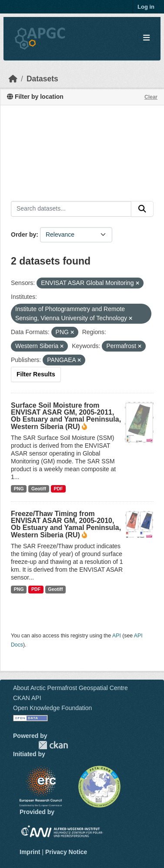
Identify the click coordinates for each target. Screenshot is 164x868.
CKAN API (27, 698)
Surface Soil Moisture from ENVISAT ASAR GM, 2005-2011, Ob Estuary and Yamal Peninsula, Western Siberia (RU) (66, 416)
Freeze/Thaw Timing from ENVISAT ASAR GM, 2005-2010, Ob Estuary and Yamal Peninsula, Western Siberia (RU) (66, 524)
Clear (151, 97)
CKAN (53, 745)
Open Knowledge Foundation (52, 708)
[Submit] (142, 209)
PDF (58, 489)
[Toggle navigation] (146, 38)
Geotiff (39, 489)
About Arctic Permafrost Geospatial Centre (70, 688)
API (117, 636)
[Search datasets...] (71, 209)
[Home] (13, 79)
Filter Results (36, 374)
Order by (23, 235)
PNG (19, 489)
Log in (146, 7)
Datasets (42, 79)
